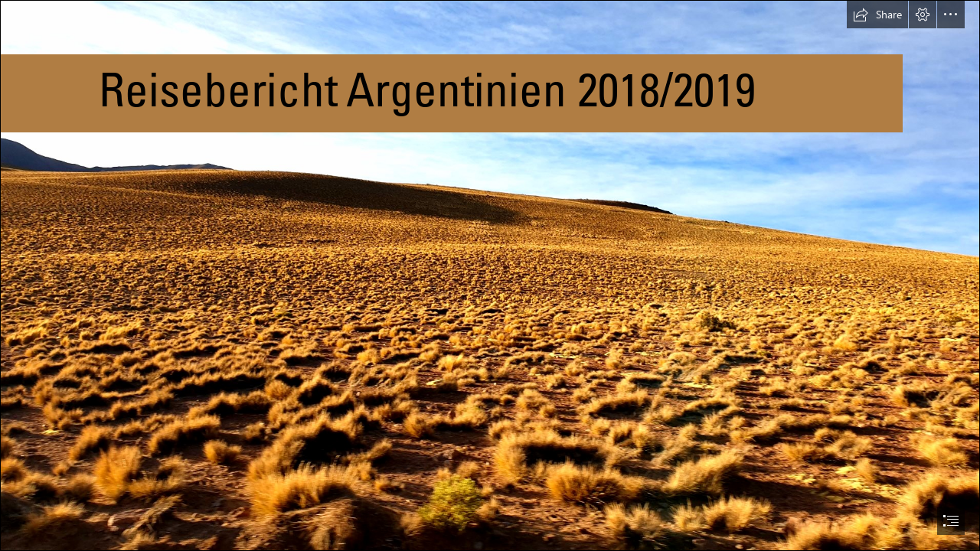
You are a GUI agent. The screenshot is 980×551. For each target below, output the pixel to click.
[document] (490, 275)
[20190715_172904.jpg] (490, 275)
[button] (877, 15)
